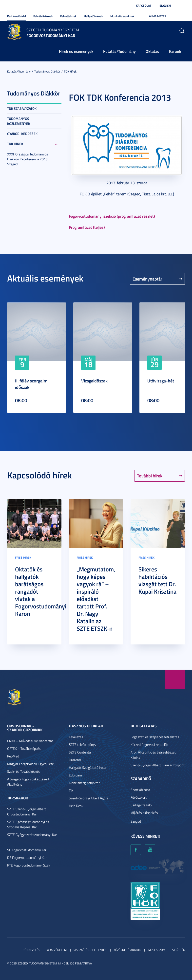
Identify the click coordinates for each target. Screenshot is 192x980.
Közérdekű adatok (127, 950)
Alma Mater (158, 16)
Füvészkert (139, 797)
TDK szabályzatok (22, 108)
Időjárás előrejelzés (144, 813)
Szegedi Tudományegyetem (53, 30)
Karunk (175, 51)
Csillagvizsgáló (141, 805)
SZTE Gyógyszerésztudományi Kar (32, 835)
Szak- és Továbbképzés (24, 771)
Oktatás (152, 51)
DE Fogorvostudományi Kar (27, 857)
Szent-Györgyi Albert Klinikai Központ (158, 765)
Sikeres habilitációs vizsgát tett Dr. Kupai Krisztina (157, 580)
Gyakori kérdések (22, 134)
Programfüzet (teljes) (87, 227)
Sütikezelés (31, 950)
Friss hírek (23, 557)
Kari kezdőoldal (17, 16)
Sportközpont (140, 790)
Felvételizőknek (43, 16)
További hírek (150, 476)
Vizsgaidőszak (94, 381)
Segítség (179, 950)
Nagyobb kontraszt (182, 6)
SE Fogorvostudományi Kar (27, 850)
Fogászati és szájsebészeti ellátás (155, 737)
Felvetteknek (68, 16)
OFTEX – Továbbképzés (24, 748)
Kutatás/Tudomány (119, 51)
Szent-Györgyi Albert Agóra (89, 798)
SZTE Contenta (80, 752)
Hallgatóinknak (93, 16)
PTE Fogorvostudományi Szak (29, 865)
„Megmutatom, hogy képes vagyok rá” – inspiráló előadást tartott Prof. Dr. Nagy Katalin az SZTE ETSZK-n (96, 599)
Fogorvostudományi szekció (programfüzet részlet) (112, 216)
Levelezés (76, 737)
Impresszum (156, 950)
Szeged (136, 821)
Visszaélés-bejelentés (90, 950)
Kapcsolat (144, 6)
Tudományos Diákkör (47, 71)
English (165, 6)
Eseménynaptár (147, 279)
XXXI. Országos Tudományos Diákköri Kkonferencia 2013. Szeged (28, 159)
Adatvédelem (57, 950)
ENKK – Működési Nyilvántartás (30, 741)
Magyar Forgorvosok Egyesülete (30, 764)
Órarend (75, 760)
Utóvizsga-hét (161, 381)
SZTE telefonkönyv (83, 744)
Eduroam (75, 775)
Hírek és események (76, 51)
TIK (71, 790)
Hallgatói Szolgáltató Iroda (87, 767)
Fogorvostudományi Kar (51, 35)
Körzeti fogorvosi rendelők (149, 744)
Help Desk (76, 806)
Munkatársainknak (122, 16)
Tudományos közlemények (19, 121)
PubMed (13, 756)
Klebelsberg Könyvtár (84, 783)
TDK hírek (70, 71)
